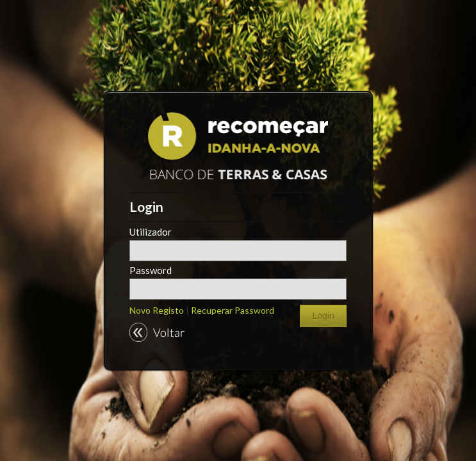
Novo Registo (158, 310)
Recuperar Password (233, 310)
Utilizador (151, 232)
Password (151, 271)
